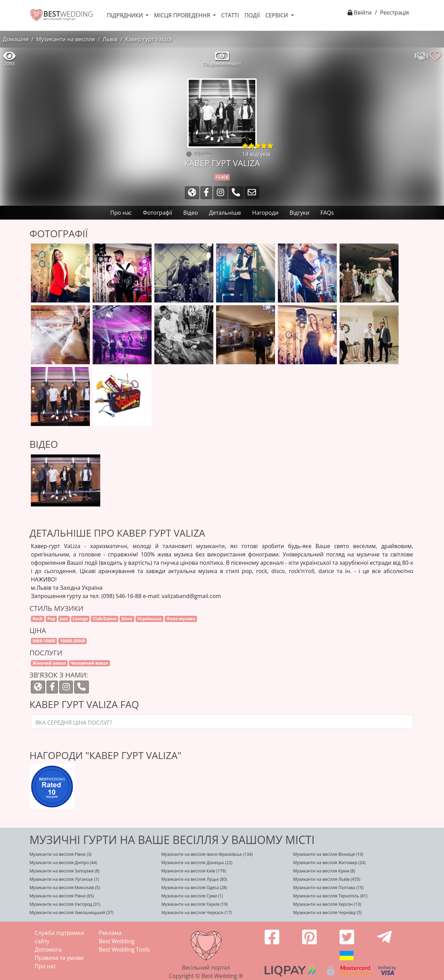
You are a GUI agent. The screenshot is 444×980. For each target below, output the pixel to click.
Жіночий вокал (49, 663)
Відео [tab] (190, 213)
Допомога (48, 949)
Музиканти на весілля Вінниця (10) (328, 854)
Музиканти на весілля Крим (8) (324, 871)
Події (252, 15)
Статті (230, 15)
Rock (38, 619)
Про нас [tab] (121, 213)
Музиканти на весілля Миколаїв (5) (65, 888)
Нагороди (265, 213)
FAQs (327, 213)
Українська (150, 619)
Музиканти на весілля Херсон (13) (327, 904)
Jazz (64, 619)
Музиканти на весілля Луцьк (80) (194, 879)
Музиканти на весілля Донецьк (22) (197, 863)
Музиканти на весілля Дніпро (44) (63, 863)
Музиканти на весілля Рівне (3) (61, 854)
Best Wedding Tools (124, 949)
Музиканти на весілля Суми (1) (192, 896)
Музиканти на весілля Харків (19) (194, 904)
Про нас (45, 966)
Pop (52, 619)
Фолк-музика (181, 619)
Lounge (80, 619)
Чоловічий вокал (89, 663)
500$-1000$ (44, 641)
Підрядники (126, 15)
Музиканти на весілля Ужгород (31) (65, 904)
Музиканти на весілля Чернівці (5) (327, 913)
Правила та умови (59, 958)
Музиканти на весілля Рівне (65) (62, 896)
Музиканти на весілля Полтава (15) (328, 888)
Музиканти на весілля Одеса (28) (194, 888)
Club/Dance (105, 619)
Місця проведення (183, 15)
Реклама (110, 933)
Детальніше (225, 213)
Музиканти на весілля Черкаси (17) (197, 913)
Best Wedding (117, 941)
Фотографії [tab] (158, 213)
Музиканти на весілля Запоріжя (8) (65, 871)
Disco (127, 619)
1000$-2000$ (72, 641)
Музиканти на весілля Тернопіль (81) (330, 896)
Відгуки (300, 213)
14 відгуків (256, 154)
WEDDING (68, 14)
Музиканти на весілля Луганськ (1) (64, 879)
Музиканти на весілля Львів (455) (327, 879)
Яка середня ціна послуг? (74, 723)
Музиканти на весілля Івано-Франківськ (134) (207, 854)
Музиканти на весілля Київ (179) (194, 871)
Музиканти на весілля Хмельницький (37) (71, 913)
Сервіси (277, 15)
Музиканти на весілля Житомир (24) (329, 863)
